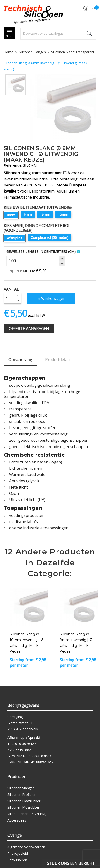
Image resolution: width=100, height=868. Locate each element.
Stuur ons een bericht (71, 863)
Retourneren (17, 860)
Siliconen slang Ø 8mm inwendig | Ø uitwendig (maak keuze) (76, 643)
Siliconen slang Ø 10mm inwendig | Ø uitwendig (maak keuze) (27, 643)
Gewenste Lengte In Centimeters (41, 251)
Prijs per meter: (21, 271)
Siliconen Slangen (21, 788)
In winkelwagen (51, 298)
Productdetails (58, 360)
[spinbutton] (36, 261)
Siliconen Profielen (22, 795)
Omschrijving (20, 360)
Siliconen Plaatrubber (24, 801)
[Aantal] (9, 298)
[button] (62, 259)
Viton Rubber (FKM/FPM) (27, 814)
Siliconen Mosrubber (23, 807)
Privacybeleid (18, 853)
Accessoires (17, 820)
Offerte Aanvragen (29, 329)
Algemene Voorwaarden (26, 847)
